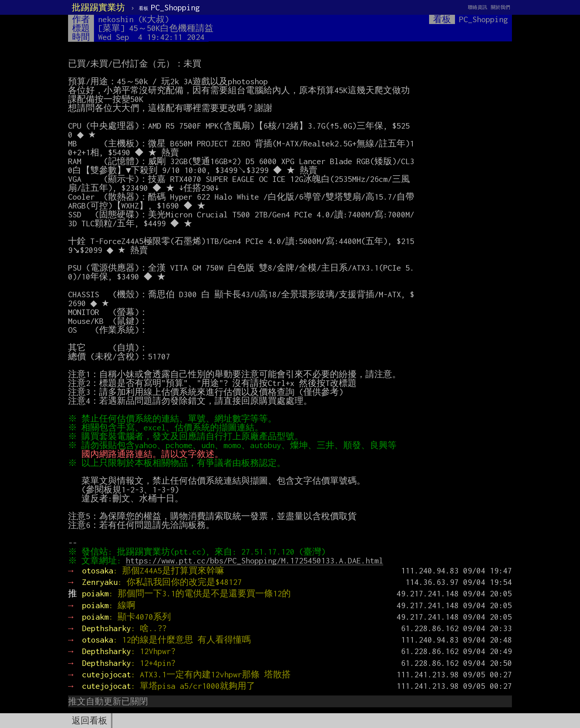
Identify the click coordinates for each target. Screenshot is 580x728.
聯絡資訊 (478, 7)
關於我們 (500, 7)
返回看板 (90, 721)
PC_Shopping (169, 7)
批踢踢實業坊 (98, 7)
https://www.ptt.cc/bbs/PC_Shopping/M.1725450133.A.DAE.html (256, 561)
